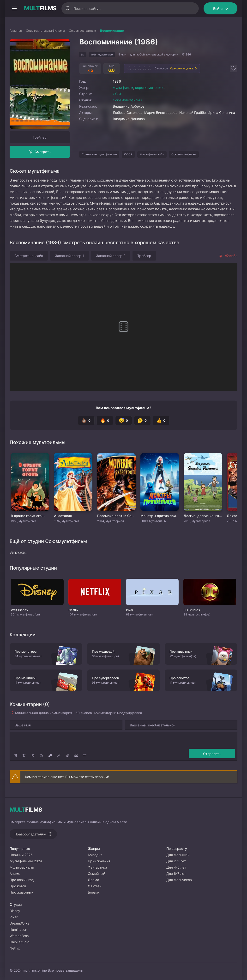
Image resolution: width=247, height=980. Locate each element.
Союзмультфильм (127, 100)
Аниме (15, 873)
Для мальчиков (179, 880)
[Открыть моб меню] (14, 8)
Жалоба (228, 256)
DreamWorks (19, 923)
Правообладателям (30, 834)
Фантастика (97, 867)
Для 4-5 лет (176, 867)
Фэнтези (95, 886)
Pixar (14, 917)
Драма (93, 880)
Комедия (95, 855)
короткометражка (150, 88)
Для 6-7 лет (176, 873)
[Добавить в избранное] (234, 68)
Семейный (96, 873)
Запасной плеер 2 (111, 256)
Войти (218, 9)
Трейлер (40, 137)
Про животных (22, 892)
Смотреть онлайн (29, 256)
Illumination (18, 929)
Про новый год (22, 880)
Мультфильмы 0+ (152, 154)
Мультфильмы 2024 (26, 861)
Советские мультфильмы (99, 154)
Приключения (99, 861)
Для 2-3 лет (176, 861)
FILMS (40, 8)
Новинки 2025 (21, 855)
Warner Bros (19, 936)
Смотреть (43, 152)
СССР (117, 94)
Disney (15, 911)
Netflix (15, 948)
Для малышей (178, 855)
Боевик (94, 892)
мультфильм (123, 88)
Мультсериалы (22, 867)
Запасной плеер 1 (69, 256)
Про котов (18, 886)
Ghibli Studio (19, 942)
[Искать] (68, 8)
